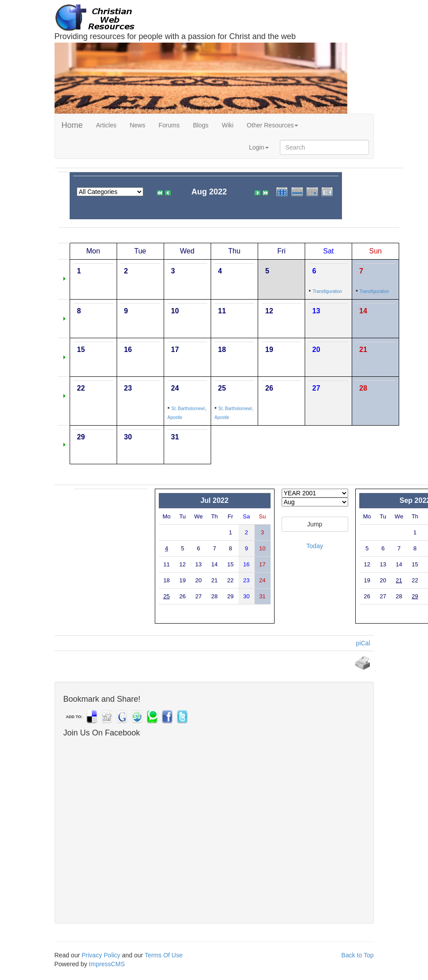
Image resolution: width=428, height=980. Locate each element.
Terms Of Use (164, 955)
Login (259, 147)
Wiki (228, 125)
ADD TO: (74, 717)
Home (72, 125)
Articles (106, 125)
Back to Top (358, 955)
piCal (363, 643)
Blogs (201, 125)
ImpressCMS (107, 964)
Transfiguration (327, 291)
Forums (169, 125)
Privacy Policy (101, 955)
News (137, 125)
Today (315, 546)
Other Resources (272, 125)
